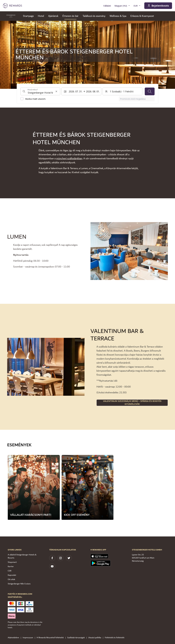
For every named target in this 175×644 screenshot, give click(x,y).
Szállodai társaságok (77, 638)
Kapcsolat (12, 575)
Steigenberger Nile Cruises (19, 584)
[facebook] (52, 558)
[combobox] (40, 91)
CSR (10, 571)
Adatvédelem (14, 638)
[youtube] (52, 566)
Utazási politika (96, 638)
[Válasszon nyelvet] (122, 6)
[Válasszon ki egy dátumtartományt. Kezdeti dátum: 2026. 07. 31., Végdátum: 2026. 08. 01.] (81, 91)
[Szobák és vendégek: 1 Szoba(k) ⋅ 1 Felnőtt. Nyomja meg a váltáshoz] (122, 91)
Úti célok (11, 579)
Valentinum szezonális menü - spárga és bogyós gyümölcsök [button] (132, 403)
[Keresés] (150, 91)
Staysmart (12, 562)
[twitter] (69, 558)
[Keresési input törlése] (56, 91)
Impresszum (29, 638)
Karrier (11, 566)
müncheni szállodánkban (69, 159)
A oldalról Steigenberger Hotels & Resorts (22, 556)
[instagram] (61, 558)
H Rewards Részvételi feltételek (51, 638)
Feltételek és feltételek (115, 638)
